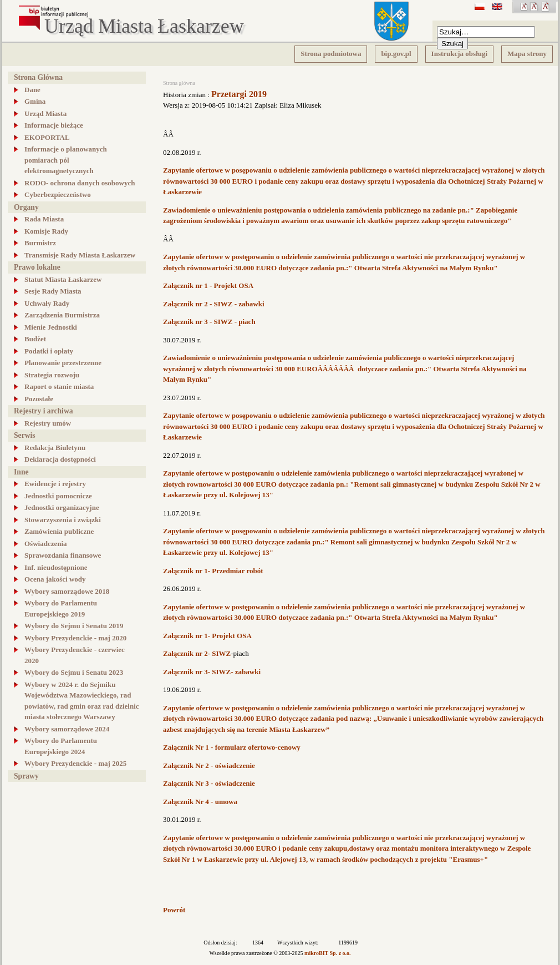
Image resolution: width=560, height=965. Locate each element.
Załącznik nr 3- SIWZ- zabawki (212, 672)
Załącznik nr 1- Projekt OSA (207, 636)
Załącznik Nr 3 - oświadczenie (209, 783)
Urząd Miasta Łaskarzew (144, 27)
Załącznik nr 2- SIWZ (197, 653)
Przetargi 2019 (239, 94)
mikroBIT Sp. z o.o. (328, 953)
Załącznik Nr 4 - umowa (200, 802)
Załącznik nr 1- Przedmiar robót (213, 571)
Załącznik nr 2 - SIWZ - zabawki (214, 304)
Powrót (174, 910)
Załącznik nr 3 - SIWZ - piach (209, 322)
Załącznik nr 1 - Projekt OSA (208, 286)
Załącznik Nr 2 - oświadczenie (209, 766)
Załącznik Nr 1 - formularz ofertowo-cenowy (232, 747)
